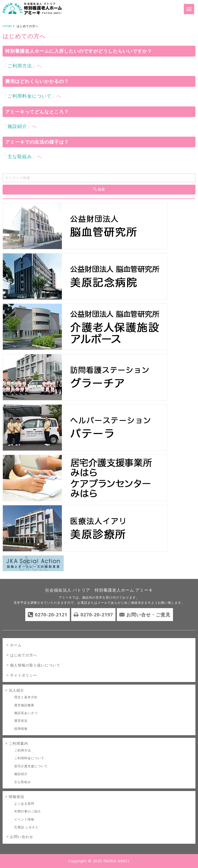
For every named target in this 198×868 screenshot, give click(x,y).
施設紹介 (17, 126)
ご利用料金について (30, 96)
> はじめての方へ (22, 655)
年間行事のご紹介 (28, 811)
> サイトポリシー (22, 675)
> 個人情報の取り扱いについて (33, 665)
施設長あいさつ (26, 713)
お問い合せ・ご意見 (148, 615)
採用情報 (21, 729)
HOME (7, 26)
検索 (99, 189)
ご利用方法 (20, 66)
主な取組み (20, 156)
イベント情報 (24, 819)
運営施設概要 (24, 705)
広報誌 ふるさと (26, 827)
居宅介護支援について (31, 766)
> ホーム (14, 645)
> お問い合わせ (20, 837)
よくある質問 (24, 804)
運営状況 (21, 721)
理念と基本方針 (26, 697)
